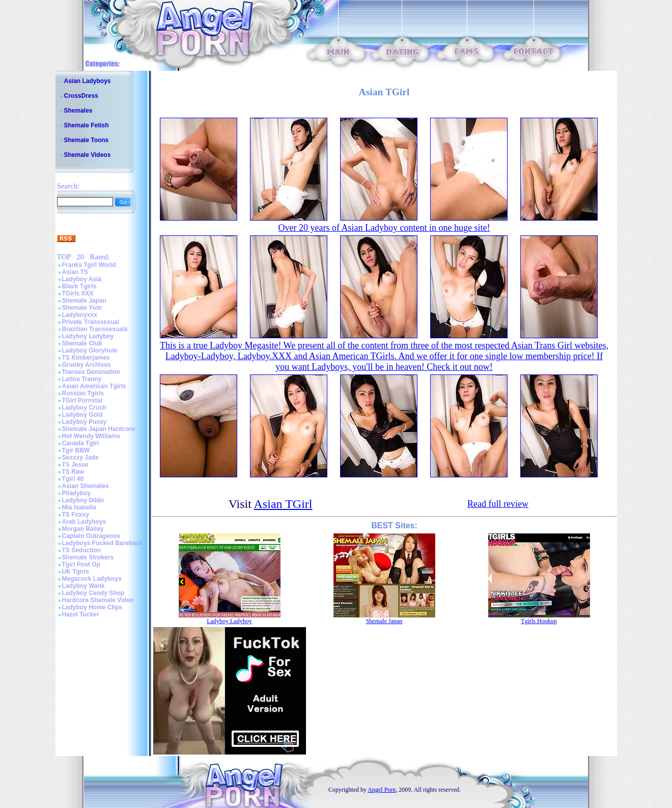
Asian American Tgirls (94, 386)
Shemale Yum (82, 308)
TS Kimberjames (86, 358)
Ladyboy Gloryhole (90, 351)
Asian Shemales (86, 486)
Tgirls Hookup (539, 621)
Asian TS (75, 272)
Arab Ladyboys (84, 522)
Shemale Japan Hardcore (99, 429)
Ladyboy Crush (84, 408)
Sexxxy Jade (80, 457)
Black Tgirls (79, 286)
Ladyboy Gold (82, 415)
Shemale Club (82, 343)
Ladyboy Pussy (85, 422)
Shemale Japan (84, 301)
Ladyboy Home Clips (92, 607)
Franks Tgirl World (89, 265)
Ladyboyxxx (80, 315)
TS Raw (73, 472)
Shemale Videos (88, 155)
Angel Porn (382, 790)
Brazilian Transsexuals (95, 329)
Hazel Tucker (81, 614)
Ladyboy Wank (83, 586)
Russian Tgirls (83, 393)
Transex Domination (91, 372)
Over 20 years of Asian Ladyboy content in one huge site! (384, 228)
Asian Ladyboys (88, 81)
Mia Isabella (79, 507)
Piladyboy (77, 493)
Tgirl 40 (73, 479)
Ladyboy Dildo (83, 500)
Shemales (78, 111)
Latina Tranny (82, 379)
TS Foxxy (76, 515)
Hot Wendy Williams (91, 436)
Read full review (498, 504)
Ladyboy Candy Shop (93, 593)
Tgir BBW (76, 450)
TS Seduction (82, 550)
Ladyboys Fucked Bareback (103, 543)
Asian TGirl (283, 504)
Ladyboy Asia (82, 279)
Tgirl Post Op (81, 564)
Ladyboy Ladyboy (88, 336)
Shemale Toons (87, 140)
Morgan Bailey (83, 529)
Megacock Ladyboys (92, 579)
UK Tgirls (76, 572)
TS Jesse (75, 465)
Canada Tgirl (81, 443)
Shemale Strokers (88, 557)
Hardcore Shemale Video (98, 600)
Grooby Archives (87, 365)
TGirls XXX (78, 293)
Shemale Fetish (87, 125)
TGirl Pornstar (83, 400)
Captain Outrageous (91, 536)
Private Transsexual (91, 322)
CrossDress (81, 96)
